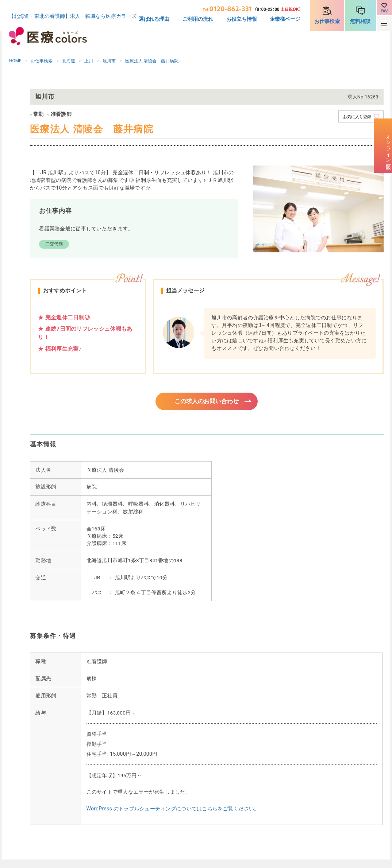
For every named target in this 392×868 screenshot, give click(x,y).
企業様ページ (285, 19)
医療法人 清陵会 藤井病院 (152, 61)
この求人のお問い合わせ (207, 402)
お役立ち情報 (242, 19)
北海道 (69, 61)
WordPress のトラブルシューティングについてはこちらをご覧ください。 (173, 810)
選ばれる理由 (154, 19)
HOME (15, 61)
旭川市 (109, 61)
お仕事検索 (327, 21)
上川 (89, 61)
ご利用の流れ (198, 19)
